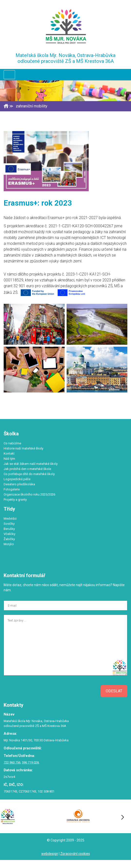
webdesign (50, 854)
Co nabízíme (12, 443)
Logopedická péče (17, 479)
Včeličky (9, 534)
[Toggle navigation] (9, 75)
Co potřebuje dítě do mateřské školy (29, 474)
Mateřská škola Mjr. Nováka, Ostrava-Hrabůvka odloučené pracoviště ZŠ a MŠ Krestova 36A (65, 58)
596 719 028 (30, 762)
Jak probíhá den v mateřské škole (27, 469)
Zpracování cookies (75, 854)
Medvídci (10, 519)
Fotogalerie (12, 489)
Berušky (9, 529)
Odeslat (114, 691)
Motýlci (9, 544)
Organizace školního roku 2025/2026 (29, 494)
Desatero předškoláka (19, 484)
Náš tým (9, 459)
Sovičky (9, 524)
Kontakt (9, 453)
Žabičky (9, 539)
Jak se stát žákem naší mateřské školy (31, 464)
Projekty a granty (15, 500)
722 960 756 (12, 762)
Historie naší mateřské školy (23, 448)
